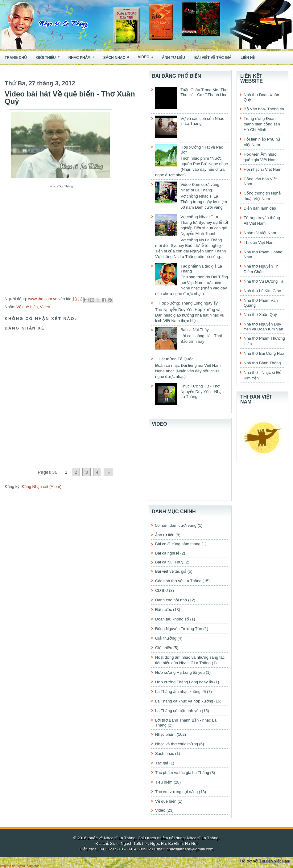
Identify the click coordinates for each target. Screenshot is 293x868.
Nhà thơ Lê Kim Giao (262, 291)
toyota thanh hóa (28, 866)
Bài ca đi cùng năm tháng (178, 544)
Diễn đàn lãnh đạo (260, 208)
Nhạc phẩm (84, 56)
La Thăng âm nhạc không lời (180, 692)
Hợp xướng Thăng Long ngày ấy (184, 682)
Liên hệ (248, 58)
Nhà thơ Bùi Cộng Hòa (264, 353)
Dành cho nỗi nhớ (171, 600)
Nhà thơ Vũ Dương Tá (264, 281)
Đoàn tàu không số (172, 619)
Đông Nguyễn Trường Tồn (179, 629)
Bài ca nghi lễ (167, 553)
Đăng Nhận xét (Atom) (41, 487)
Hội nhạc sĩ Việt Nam (262, 169)
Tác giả (162, 763)
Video (148, 55)
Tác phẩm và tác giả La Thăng (182, 773)
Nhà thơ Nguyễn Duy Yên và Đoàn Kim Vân (263, 327)
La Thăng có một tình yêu (178, 711)
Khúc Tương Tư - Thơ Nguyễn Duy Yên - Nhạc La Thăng (202, 391)
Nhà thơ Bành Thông (262, 363)
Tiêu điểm (164, 782)
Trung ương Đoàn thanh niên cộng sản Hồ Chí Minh (262, 124)
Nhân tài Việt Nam (260, 233)
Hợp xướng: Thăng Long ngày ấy (188, 303)
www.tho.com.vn (43, 299)
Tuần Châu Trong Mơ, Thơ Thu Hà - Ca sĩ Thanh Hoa (204, 92)
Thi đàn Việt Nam (259, 242)
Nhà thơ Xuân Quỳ (260, 315)
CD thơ (161, 590)
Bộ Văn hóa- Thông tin (264, 109)
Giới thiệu (50, 56)
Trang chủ (16, 58)
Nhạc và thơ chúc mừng (177, 744)
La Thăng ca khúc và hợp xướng (184, 701)
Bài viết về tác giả (213, 58)
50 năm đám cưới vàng (176, 525)
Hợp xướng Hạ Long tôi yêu (180, 672)
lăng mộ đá (8, 866)
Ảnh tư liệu (173, 58)
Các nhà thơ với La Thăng (178, 581)
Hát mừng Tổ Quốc (176, 359)
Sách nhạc (118, 56)
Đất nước (163, 610)
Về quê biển (27, 307)
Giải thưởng (166, 638)
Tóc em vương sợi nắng (176, 792)
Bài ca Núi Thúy (195, 330)
